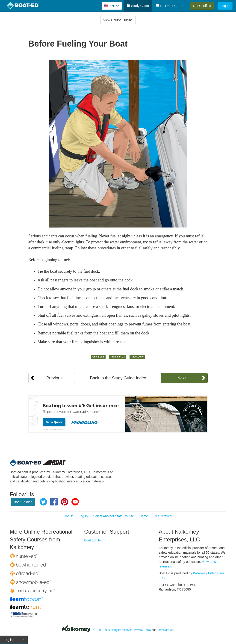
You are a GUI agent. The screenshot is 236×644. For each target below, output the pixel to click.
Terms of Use (165, 630)
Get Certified (202, 6)
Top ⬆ (69, 516)
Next (181, 378)
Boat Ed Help (94, 540)
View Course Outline (118, 20)
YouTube (75, 502)
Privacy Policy (142, 630)
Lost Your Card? (169, 6)
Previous (54, 378)
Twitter (43, 502)
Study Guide (138, 6)
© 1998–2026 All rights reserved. (113, 630)
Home (144, 516)
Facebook (54, 502)
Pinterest (65, 502)
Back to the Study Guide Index (118, 378)
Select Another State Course (114, 516)
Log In (225, 6)
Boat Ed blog (23, 502)
